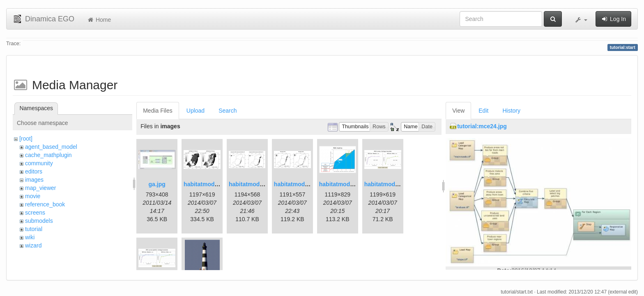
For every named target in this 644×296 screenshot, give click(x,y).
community (39, 163)
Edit (483, 111)
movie (33, 196)
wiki (30, 237)
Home (99, 20)
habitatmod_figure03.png (353, 184)
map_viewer (40, 188)
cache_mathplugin (48, 155)
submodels (39, 221)
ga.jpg (157, 184)
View (458, 111)
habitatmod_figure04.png (399, 184)
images (34, 180)
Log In (613, 19)
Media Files (158, 111)
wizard (33, 245)
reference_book (45, 204)
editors (34, 171)
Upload (195, 111)
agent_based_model (51, 147)
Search (228, 111)
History (511, 111)
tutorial (34, 229)
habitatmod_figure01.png (218, 184)
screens (35, 213)
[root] (26, 139)
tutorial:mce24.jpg (482, 126)
